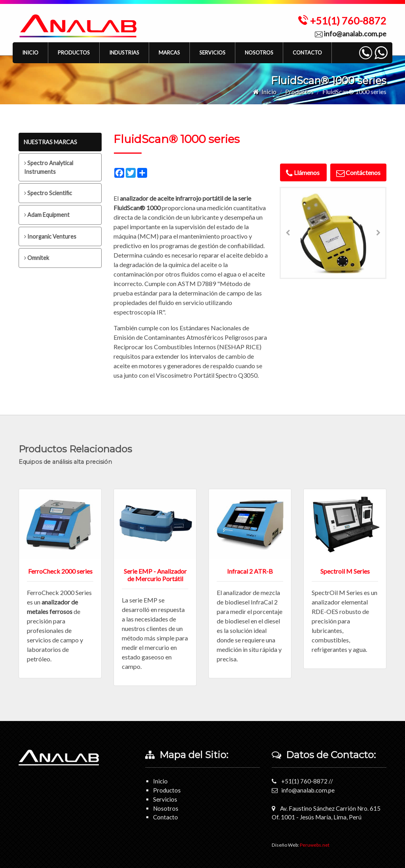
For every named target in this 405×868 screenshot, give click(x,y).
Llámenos (303, 172)
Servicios (212, 53)
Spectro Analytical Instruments (49, 167)
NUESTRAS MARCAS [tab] (50, 142)
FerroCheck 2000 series (60, 571)
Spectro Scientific (48, 193)
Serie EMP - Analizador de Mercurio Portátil (155, 575)
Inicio (30, 53)
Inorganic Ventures (50, 236)
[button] (74, 53)
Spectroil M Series (345, 571)
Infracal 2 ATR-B (250, 571)
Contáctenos (358, 172)
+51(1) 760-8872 (342, 21)
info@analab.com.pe (351, 34)
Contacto (307, 53)
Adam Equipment (47, 215)
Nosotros (259, 53)
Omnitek (37, 258)
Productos (299, 91)
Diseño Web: (301, 845)
